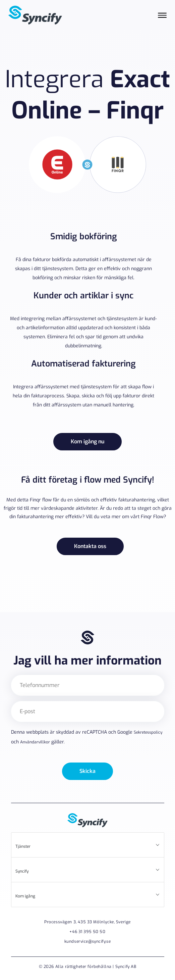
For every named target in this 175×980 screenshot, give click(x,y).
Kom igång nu (87, 442)
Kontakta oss (90, 546)
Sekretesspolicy (148, 732)
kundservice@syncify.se (88, 941)
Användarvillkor (35, 742)
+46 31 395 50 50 (87, 932)
